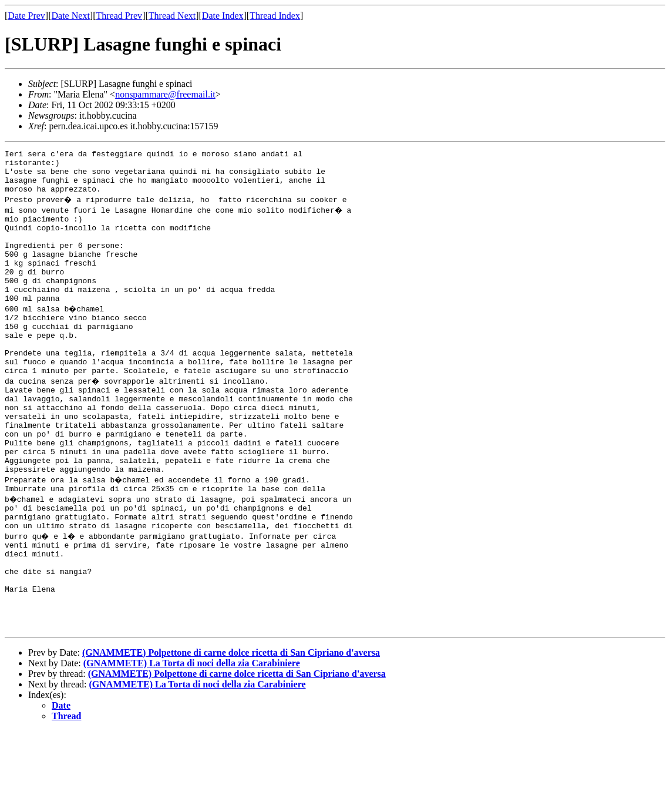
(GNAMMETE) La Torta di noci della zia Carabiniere (192, 744)
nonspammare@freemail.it (165, 94)
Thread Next (172, 16)
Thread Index (275, 16)
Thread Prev (119, 16)
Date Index (223, 16)
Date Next (71, 16)
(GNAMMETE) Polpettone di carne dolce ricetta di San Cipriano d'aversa (231, 734)
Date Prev (26, 16)
